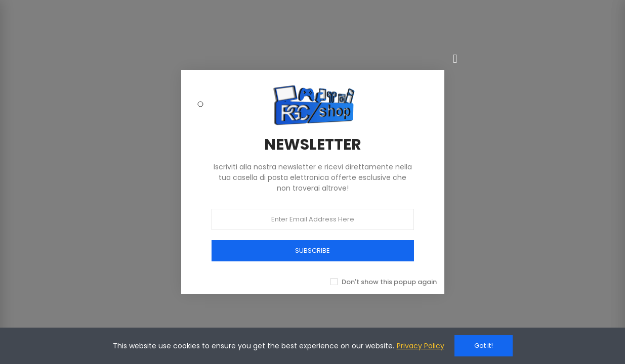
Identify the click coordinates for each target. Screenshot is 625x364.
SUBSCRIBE (312, 251)
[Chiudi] (455, 59)
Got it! (484, 346)
